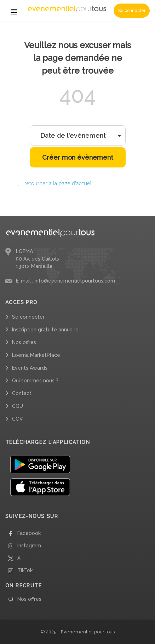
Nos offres (24, 342)
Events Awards (30, 368)
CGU (18, 406)
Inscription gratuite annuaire (45, 330)
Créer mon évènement (78, 157)
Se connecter (132, 11)
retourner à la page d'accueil (55, 183)
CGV (18, 419)
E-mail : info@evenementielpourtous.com (65, 281)
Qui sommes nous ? (35, 381)
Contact (22, 393)
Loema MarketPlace (36, 355)
